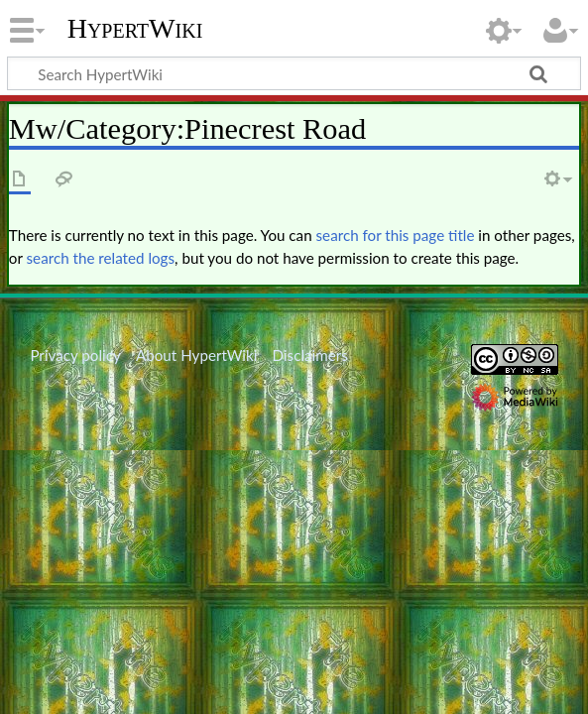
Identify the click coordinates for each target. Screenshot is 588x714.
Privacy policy (75, 355)
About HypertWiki (196, 355)
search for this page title (396, 235)
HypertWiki (135, 29)
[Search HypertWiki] (294, 73)
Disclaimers (310, 355)
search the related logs (101, 258)
